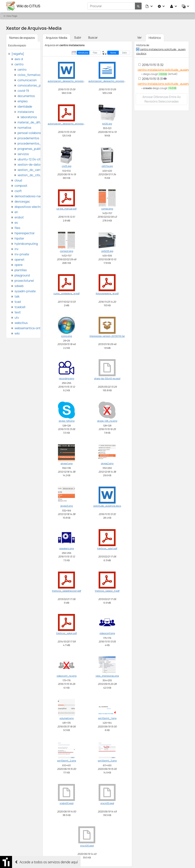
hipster (19, 238)
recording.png (67, 378)
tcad (18, 302)
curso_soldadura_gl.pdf (67, 293)
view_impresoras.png (107, 676)
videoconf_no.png (67, 676)
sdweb (19, 286)
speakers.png (67, 548)
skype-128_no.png (107, 421)
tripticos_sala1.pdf (107, 548)
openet (19, 259)
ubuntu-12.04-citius (31, 159)
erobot (19, 217)
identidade (25, 106)
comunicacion (27, 80)
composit (21, 185)
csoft (18, 191)
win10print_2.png (66, 761)
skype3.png (66, 506)
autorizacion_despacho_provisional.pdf (69, 123)
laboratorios (29, 117)
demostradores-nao (28, 196)
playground (22, 275)
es (16, 222)
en (16, 212)
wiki (17, 333)
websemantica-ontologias (32, 328)
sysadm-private (25, 291)
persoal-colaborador (31, 133)
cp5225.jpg (107, 251)
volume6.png (67, 718)
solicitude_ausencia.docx (107, 506)
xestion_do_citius (30, 175)
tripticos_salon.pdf (66, 633)
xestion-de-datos (29, 164)
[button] (149, 6)
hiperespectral (24, 233)
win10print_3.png (107, 761)
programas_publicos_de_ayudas (40, 148)
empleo (23, 101)
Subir (78, 37)
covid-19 (23, 90)
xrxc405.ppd (87, 845)
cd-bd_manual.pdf (67, 208)
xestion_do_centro (31, 170)
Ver (139, 37)
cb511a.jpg (107, 166)
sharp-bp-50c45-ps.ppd (107, 378)
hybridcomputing (26, 243)
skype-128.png (66, 421)
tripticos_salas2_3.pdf (107, 591)
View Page (12, 16)
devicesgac (22, 201)
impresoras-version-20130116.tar (107, 336)
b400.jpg (107, 123)
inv (16, 249)
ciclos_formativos (30, 75)
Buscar (93, 37)
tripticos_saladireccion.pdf (67, 591)
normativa (24, 127)
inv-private (22, 254)
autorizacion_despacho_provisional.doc (69, 81)
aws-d (19, 59)
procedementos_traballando (37, 143)
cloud (18, 180)
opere (18, 265)
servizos (23, 154)
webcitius (21, 323)
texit (18, 312)
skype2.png (107, 463)
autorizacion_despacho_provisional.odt (110, 81)
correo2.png (66, 251)
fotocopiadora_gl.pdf (107, 293)
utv (17, 317)
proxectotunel (24, 280)
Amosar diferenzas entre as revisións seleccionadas (162, 99)
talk (17, 296)
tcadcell (20, 307)
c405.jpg (66, 166)
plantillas (21, 270)
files (17, 228)
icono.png (67, 336)
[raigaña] (18, 54)
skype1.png (67, 463)
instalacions (26, 112)
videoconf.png (107, 633)
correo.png (107, 208)
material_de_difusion (32, 122)
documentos (26, 96)
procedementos (28, 138)
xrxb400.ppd (67, 803)
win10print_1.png (107, 718)
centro (19, 64)
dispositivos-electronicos (32, 207)
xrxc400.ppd (107, 803)
